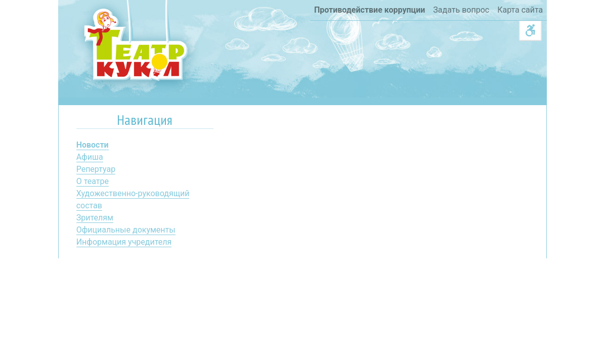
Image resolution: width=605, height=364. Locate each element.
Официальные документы (126, 230)
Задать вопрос (461, 10)
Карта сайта (520, 10)
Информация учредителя (124, 242)
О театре (93, 181)
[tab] (145, 122)
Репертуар (96, 169)
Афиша (90, 157)
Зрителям (95, 218)
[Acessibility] (530, 31)
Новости (93, 145)
